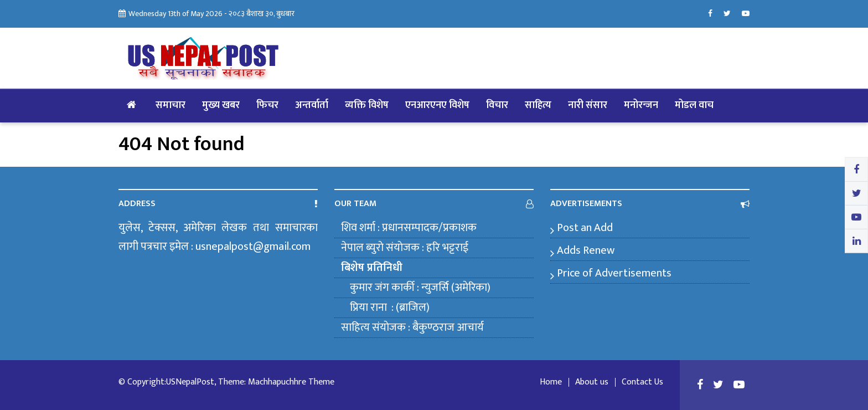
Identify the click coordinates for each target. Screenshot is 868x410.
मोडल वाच (694, 105)
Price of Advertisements (614, 273)
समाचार (170, 105)
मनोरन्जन (641, 105)
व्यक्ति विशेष (367, 105)
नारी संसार (588, 105)
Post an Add (585, 228)
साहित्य (538, 105)
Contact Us (642, 382)
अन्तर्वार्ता (312, 105)
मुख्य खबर (221, 105)
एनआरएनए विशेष (437, 105)
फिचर (267, 105)
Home (551, 382)
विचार (497, 105)
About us (592, 382)
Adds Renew (586, 250)
